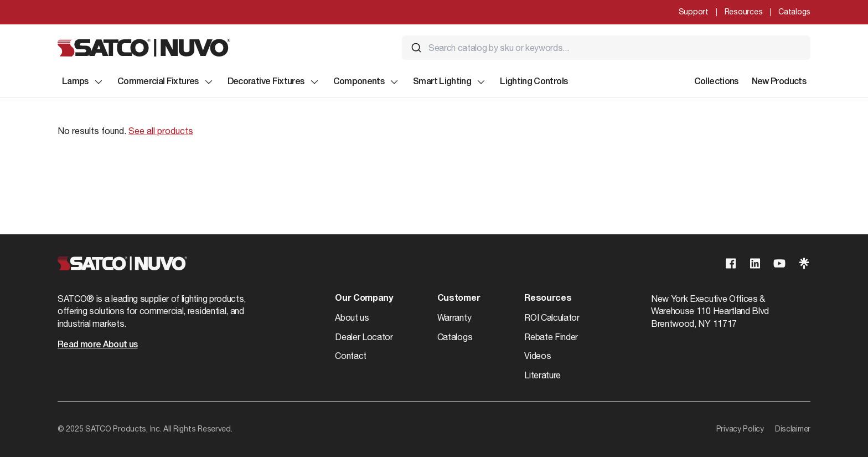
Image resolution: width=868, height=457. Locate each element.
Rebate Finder (551, 337)
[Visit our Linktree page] (804, 263)
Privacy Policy (740, 429)
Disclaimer (793, 429)
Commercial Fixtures (166, 82)
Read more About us (97, 345)
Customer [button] (459, 299)
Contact (351, 356)
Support (694, 12)
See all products (161, 131)
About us (352, 317)
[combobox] (606, 48)
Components (367, 82)
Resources (743, 12)
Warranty (454, 317)
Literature (542, 375)
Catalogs (794, 12)
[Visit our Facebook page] (731, 263)
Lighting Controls (534, 82)
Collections (716, 82)
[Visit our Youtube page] (779, 263)
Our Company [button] (364, 299)
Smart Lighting (450, 82)
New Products (779, 82)
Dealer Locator (364, 337)
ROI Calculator (552, 317)
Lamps (83, 82)
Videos (538, 356)
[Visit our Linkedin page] (755, 263)
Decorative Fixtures (274, 82)
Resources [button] (548, 299)
